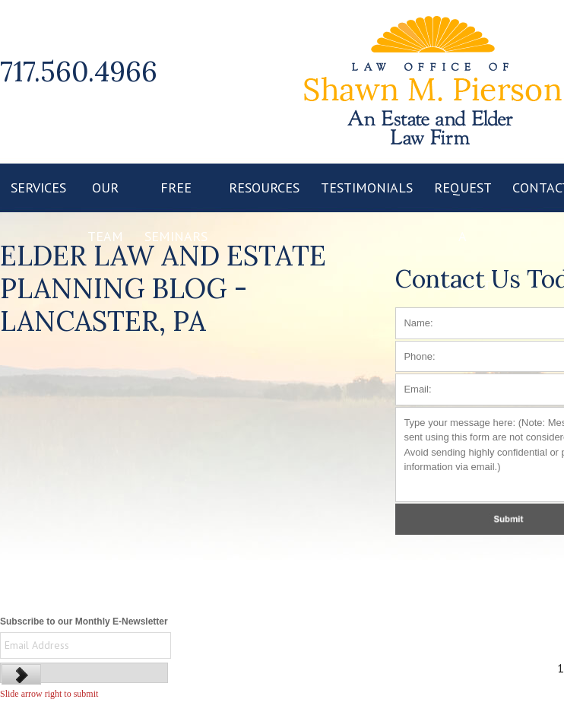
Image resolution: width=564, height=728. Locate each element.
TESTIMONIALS (367, 188)
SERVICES (38, 188)
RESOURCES (264, 188)
